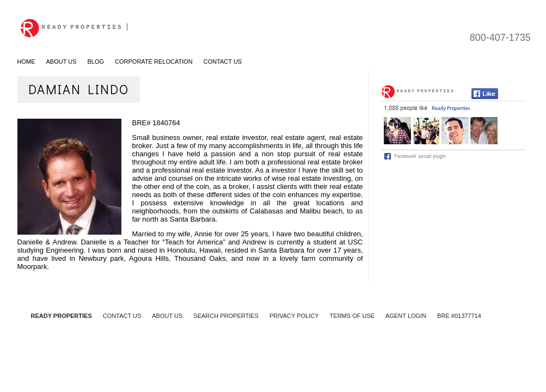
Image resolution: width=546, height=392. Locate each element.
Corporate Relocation (154, 62)
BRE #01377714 (459, 316)
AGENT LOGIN (406, 316)
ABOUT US (167, 316)
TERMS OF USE (352, 316)
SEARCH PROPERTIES (226, 316)
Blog (96, 62)
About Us (62, 62)
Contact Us (223, 62)
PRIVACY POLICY (294, 316)
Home (26, 62)
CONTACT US (122, 316)
